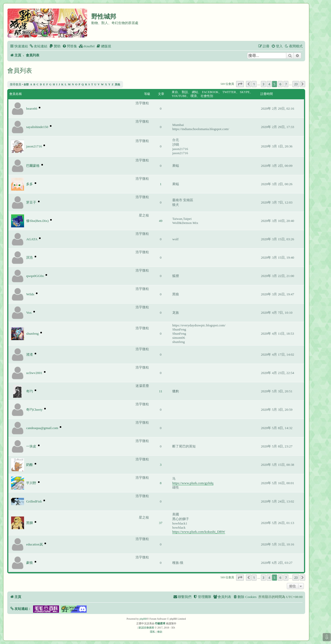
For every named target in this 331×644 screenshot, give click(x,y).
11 (161, 391)
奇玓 (29, 391)
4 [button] (269, 84)
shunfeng (32, 334)
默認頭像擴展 (146, 628)
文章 (161, 94)
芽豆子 (31, 202)
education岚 (34, 544)
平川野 (31, 483)
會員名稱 (16, 94)
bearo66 (32, 108)
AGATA (32, 239)
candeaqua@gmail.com (42, 428)
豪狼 (29, 563)
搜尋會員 (16, 84)
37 (161, 523)
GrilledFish (34, 501)
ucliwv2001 (34, 373)
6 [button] (280, 84)
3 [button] (263, 84)
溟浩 (29, 257)
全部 (26, 84)
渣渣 (29, 354)
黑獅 (29, 523)
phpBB (143, 619)
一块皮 (31, 446)
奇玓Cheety (34, 410)
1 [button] (254, 84)
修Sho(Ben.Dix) (37, 221)
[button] (240, 84)
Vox (29, 313)
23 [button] (296, 84)
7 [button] (286, 84)
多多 (29, 184)
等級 (147, 94)
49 (161, 221)
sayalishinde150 (37, 127)
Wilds (30, 294)
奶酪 (29, 465)
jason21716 (34, 146)
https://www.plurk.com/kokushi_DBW (199, 532)
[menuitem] (38, 46)
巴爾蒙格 (33, 166)
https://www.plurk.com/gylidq (193, 483)
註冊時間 (267, 94)
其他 (117, 84)
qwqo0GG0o (35, 276)
